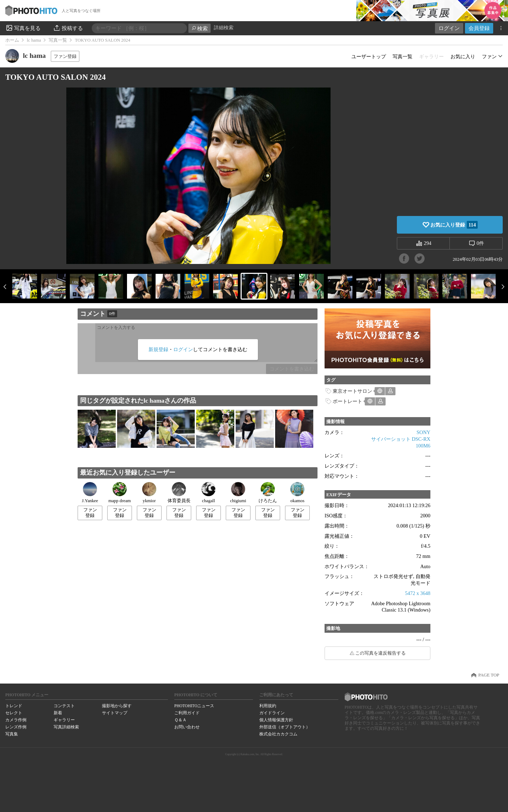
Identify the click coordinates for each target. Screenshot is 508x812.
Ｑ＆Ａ (180, 720)
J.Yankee (90, 493)
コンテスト (64, 706)
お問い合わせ (187, 727)
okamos (297, 493)
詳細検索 (224, 28)
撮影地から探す (117, 706)
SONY (424, 432)
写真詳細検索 (66, 727)
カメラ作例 (16, 720)
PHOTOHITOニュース (194, 706)
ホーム (12, 40)
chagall (208, 493)
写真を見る (23, 28)
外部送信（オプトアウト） (285, 727)
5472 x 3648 (418, 593)
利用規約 (268, 706)
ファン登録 (65, 56)
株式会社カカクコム (278, 734)
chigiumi (238, 493)
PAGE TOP (489, 675)
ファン (489, 56)
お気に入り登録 (454, 225)
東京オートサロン (352, 391)
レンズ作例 (16, 727)
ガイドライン (272, 713)
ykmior (149, 493)
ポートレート (347, 401)
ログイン (449, 28)
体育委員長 (179, 493)
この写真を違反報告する (380, 653)
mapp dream (120, 493)
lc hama (34, 40)
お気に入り (463, 56)
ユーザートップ (369, 56)
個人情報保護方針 (276, 720)
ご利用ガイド (187, 713)
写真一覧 (58, 40)
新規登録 (158, 349)
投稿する (68, 28)
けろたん (268, 493)
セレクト (14, 713)
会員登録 (479, 28)
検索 (199, 28)
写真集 (12, 734)
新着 (58, 713)
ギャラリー (64, 720)
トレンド (14, 706)
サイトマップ (115, 713)
